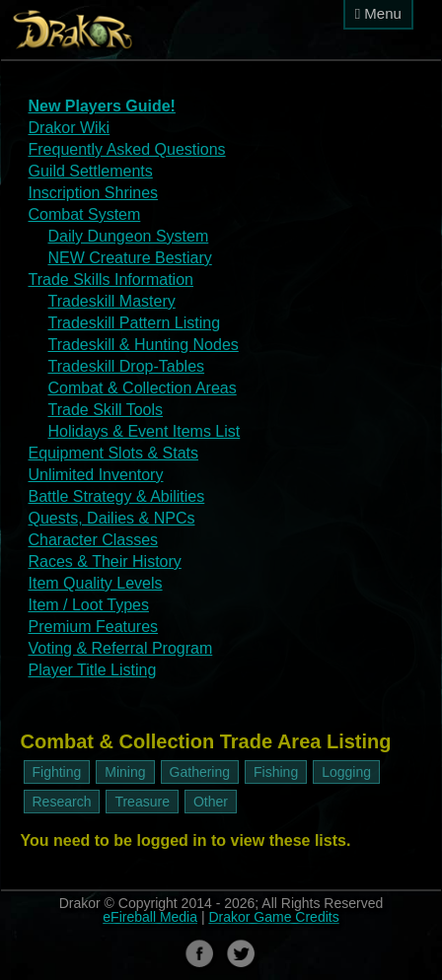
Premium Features (94, 627)
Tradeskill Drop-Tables (127, 366)
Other (211, 802)
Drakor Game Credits (273, 917)
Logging (346, 772)
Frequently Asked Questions (127, 149)
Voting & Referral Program (121, 648)
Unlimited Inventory (96, 475)
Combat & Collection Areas (143, 388)
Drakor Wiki (70, 128)
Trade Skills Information (111, 280)
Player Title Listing (93, 670)
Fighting (57, 772)
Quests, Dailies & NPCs (112, 518)
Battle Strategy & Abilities (117, 496)
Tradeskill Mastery (112, 301)
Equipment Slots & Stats (114, 453)
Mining (125, 772)
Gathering (200, 772)
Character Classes (94, 540)
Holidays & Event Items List (145, 431)
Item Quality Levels (96, 583)
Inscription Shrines (94, 193)
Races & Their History (105, 561)
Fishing (276, 772)
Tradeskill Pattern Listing (135, 323)
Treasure (142, 802)
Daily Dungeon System (129, 236)
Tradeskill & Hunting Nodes (144, 345)
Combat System (85, 214)
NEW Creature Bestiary (130, 258)
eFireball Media (150, 917)
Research (62, 802)
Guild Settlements (91, 171)
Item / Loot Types (89, 605)
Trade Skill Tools (106, 410)
